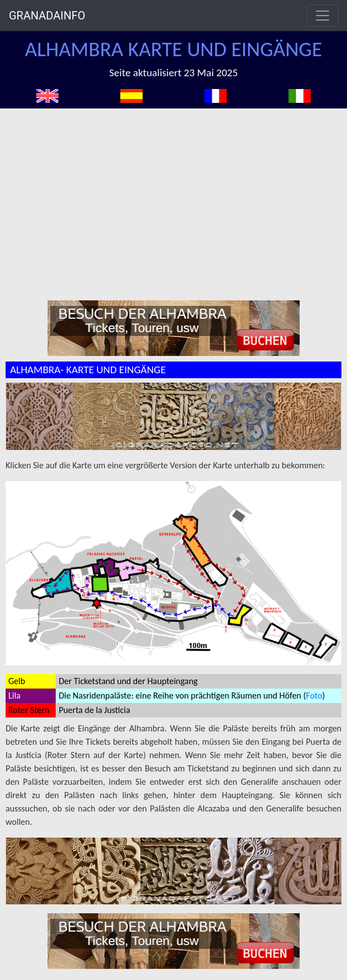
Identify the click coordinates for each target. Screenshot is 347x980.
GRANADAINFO (47, 16)
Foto (314, 696)
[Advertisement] (179, 192)
